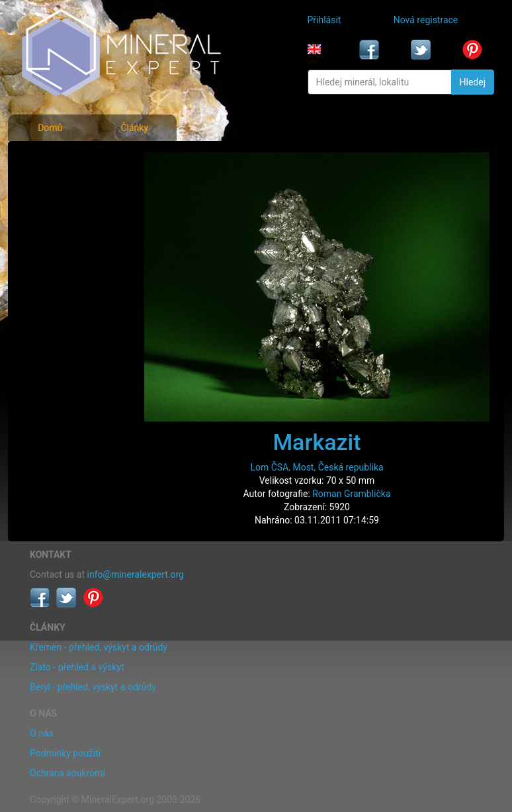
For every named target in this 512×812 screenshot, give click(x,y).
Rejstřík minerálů (66, 188)
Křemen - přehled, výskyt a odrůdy (99, 647)
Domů (50, 128)
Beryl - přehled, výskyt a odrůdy (93, 687)
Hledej (473, 82)
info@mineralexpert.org (136, 574)
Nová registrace (426, 20)
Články (134, 128)
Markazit (317, 442)
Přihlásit (324, 20)
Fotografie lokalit (66, 217)
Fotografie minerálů (72, 159)
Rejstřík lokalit (60, 246)
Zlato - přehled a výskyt (77, 667)
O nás (42, 733)
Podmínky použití (65, 753)
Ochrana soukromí (67, 773)
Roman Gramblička (351, 494)
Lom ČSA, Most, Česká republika (317, 467)
